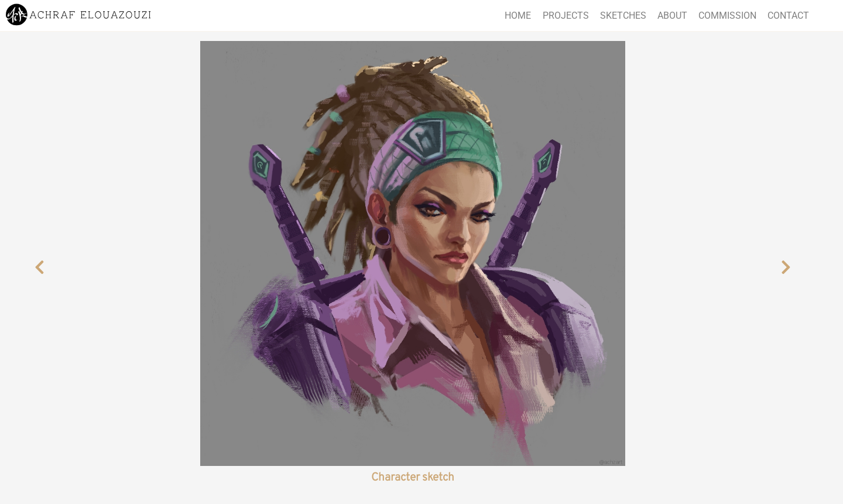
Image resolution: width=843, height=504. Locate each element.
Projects (566, 16)
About (672, 16)
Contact (788, 16)
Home (518, 16)
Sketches (623, 16)
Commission (727, 16)
